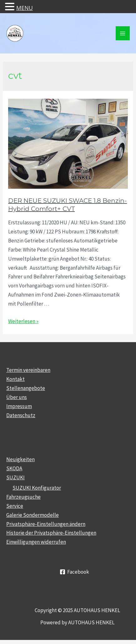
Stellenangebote (26, 388)
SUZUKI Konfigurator (37, 488)
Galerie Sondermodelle (33, 515)
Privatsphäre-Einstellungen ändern (46, 524)
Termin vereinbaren (28, 370)
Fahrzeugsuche (23, 497)
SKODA (14, 468)
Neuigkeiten (20, 459)
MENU (25, 8)
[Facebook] (74, 572)
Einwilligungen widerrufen (36, 542)
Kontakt (15, 379)
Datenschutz (21, 415)
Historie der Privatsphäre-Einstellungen (51, 533)
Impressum (19, 406)
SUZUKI (15, 477)
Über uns (17, 397)
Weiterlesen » (23, 321)
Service (15, 506)
